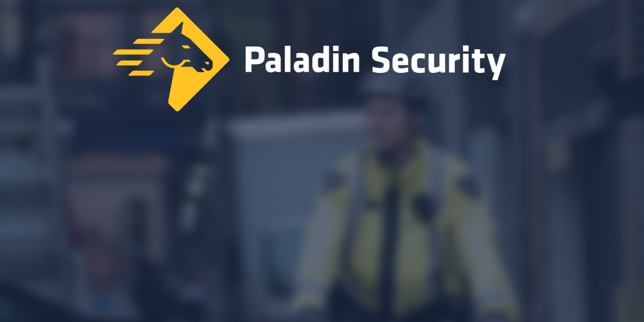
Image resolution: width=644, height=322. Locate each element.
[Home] (322, 62)
